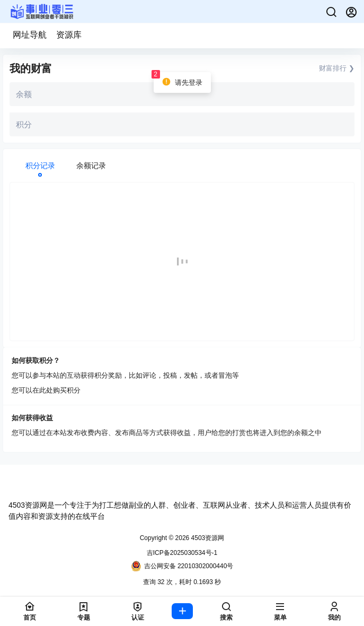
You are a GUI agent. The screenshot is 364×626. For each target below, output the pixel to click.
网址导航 (30, 35)
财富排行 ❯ (337, 68)
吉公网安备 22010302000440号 (182, 566)
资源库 (69, 35)
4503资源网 (207, 538)
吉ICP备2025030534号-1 (182, 553)
